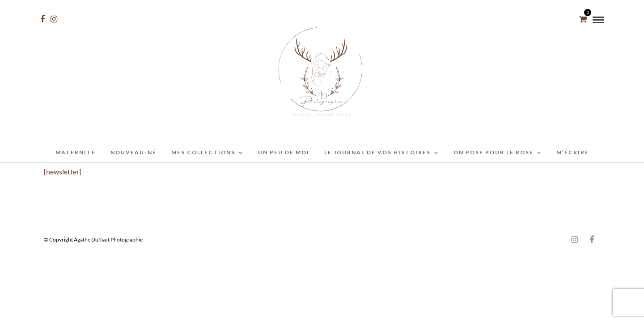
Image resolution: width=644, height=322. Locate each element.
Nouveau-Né (133, 152)
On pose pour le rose (494, 152)
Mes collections (203, 152)
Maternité (76, 152)
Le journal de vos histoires (377, 152)
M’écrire (573, 152)
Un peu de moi (284, 152)
